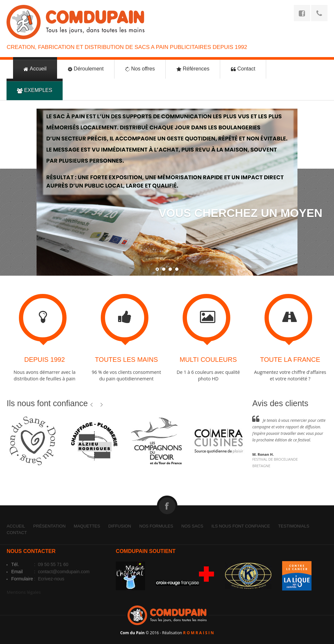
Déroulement (86, 69)
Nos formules (156, 526)
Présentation (49, 526)
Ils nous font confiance (241, 526)
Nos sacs (192, 526)
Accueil (35, 69)
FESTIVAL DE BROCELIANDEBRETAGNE (275, 462)
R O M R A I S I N (198, 633)
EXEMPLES (35, 91)
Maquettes (87, 526)
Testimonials (294, 526)
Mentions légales (23, 592)
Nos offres (140, 69)
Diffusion (120, 526)
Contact (243, 69)
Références (193, 69)
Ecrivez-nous (50, 579)
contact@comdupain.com (63, 572)
